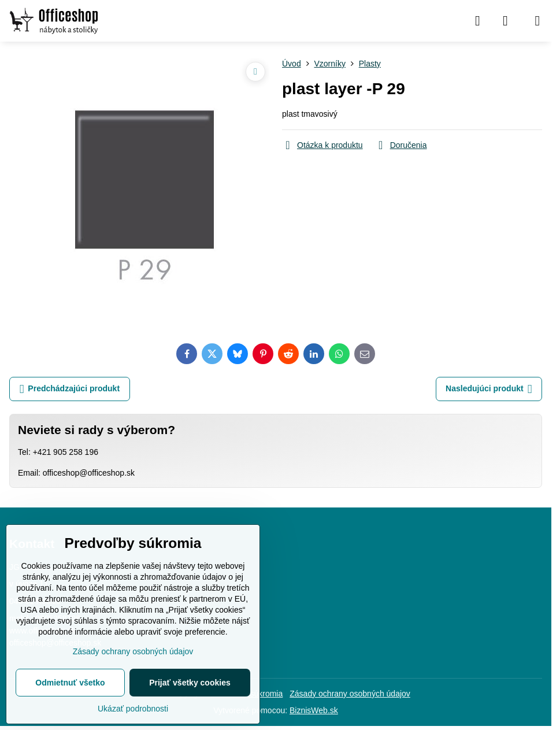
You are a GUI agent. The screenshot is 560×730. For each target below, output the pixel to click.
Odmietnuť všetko (70, 683)
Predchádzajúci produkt (70, 389)
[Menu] (537, 21)
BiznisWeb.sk (314, 710)
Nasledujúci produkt (489, 389)
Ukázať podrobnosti (133, 709)
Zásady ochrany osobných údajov (350, 694)
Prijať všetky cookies (190, 683)
